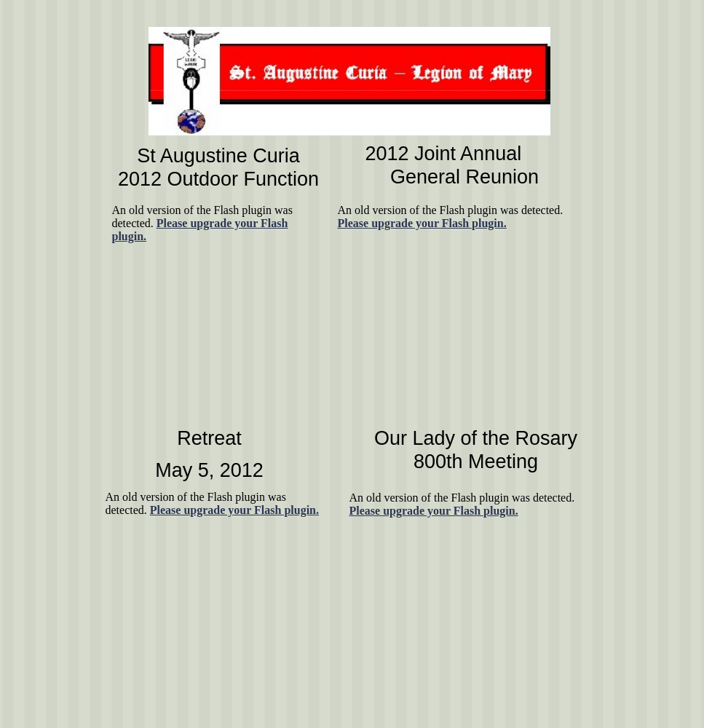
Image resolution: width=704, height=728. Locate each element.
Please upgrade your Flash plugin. (434, 511)
